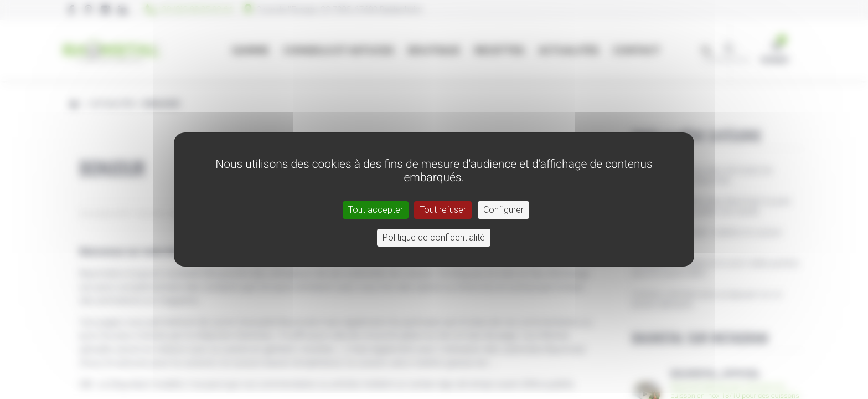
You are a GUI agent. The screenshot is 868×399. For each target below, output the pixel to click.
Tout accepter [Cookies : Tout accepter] (376, 210)
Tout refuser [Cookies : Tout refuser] (443, 210)
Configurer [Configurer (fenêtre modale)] (503, 210)
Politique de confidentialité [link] (434, 237)
